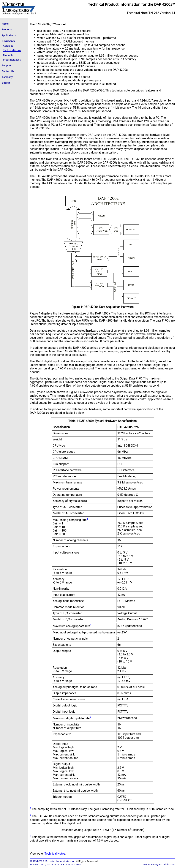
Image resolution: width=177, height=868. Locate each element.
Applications (9, 35)
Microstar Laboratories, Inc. (60, 861)
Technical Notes (12, 50)
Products (7, 29)
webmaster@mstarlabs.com (159, 864)
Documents (8, 41)
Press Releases (12, 60)
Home (5, 24)
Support (6, 65)
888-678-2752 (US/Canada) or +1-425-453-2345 (55, 864)
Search (6, 83)
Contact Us (8, 71)
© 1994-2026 (37, 861)
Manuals (8, 55)
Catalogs (8, 46)
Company (7, 77)
